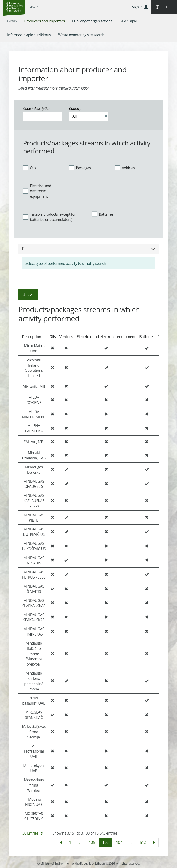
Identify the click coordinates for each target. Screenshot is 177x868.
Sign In (140, 7)
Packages (80, 168)
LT (168, 7)
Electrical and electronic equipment (37, 191)
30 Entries (32, 833)
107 (119, 842)
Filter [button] (88, 249)
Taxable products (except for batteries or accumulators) (49, 217)
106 (106, 842)
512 (143, 842)
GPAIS (34, 7)
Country (75, 108)
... (80, 842)
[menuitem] (12, 21)
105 (92, 842)
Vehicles (125, 168)
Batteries (103, 214)
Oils (29, 168)
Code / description (37, 108)
